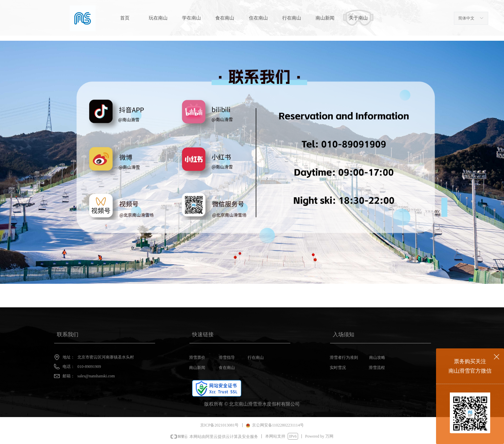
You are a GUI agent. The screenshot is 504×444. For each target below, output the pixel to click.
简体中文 (466, 18)
